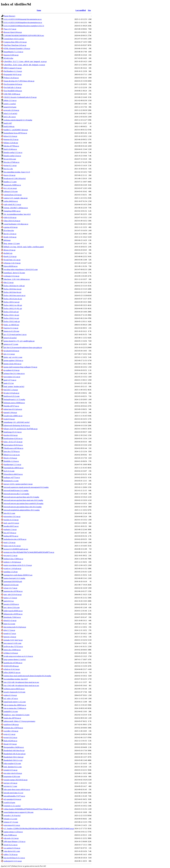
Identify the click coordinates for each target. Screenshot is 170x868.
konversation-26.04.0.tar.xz (13, 445)
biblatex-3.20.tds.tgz (11, 143)
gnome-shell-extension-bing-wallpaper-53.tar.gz (20, 367)
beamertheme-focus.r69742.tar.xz (15, 133)
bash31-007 (8, 123)
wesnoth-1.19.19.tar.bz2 (12, 816)
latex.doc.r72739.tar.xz (12, 451)
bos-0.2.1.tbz (8, 169)
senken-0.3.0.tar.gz (10, 695)
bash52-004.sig (9, 126)
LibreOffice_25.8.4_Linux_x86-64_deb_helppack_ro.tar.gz (24, 65)
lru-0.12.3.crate (9, 471)
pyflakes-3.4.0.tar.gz (11, 653)
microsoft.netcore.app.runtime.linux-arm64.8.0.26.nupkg (24, 503)
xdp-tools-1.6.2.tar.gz (11, 838)
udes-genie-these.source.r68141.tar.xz (17, 790)
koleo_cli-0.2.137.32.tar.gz (13, 442)
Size (89, 10)
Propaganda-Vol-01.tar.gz (13, 74)
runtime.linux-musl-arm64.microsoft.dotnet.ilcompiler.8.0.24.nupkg (27, 676)
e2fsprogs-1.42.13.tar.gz (12, 263)
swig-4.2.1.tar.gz (10, 734)
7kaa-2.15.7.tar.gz (10, 29)
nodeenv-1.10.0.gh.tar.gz (12, 562)
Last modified (81, 10)
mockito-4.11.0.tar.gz (11, 520)
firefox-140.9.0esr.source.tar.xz (15, 295)
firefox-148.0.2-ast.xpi (12, 302)
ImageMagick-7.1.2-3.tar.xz (13, 52)
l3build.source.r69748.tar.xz (14, 448)
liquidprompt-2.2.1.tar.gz (12, 464)
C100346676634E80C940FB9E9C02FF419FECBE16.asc (24, 35)
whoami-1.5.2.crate (11, 819)
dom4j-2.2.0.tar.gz (10, 256)
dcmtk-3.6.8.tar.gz (10, 237)
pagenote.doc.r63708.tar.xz (13, 591)
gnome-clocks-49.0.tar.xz (13, 364)
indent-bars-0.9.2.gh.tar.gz (13, 409)
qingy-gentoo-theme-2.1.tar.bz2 (15, 660)
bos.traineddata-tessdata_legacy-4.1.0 (17, 172)
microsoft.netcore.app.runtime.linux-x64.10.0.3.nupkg (23, 507)
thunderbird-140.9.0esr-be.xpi (14, 751)
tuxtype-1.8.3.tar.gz (11, 783)
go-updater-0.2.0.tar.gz (12, 370)
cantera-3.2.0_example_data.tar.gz (16, 198)
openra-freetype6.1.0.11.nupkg (14, 578)
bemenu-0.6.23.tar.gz (11, 139)
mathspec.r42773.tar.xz (12, 477)
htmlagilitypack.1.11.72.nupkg (14, 399)
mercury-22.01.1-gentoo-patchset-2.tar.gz (18, 484)
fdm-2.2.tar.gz (9, 282)
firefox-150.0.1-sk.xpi (11, 315)
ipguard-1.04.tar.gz (10, 412)
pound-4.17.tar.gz (10, 634)
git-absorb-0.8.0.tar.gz (11, 351)
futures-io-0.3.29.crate (12, 331)
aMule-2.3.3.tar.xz (10, 100)
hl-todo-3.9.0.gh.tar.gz (12, 393)
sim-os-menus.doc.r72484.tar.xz (15, 708)
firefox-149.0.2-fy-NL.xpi (13, 308)
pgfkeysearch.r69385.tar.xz (13, 611)
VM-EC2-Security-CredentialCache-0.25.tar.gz (20, 97)
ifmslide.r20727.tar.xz (11, 406)
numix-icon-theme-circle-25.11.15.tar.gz (18, 565)
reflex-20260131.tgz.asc (12, 673)
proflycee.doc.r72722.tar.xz (13, 647)
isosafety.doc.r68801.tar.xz (13, 416)
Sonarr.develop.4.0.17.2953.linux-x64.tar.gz (19, 81)
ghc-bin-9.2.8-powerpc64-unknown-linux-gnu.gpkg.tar (23, 347)
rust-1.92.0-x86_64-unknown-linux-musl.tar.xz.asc (21, 682)
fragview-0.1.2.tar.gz (11, 328)
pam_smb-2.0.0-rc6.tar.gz (13, 595)
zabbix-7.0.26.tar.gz (11, 855)
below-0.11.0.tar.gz (10, 136)
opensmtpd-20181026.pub (13, 582)
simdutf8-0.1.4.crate (11, 712)
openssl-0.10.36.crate (11, 585)
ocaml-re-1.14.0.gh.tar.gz (13, 569)
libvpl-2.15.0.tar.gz (10, 458)
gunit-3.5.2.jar (9, 383)
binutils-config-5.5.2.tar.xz (13, 152)
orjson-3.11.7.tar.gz (11, 588)
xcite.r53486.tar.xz (10, 835)
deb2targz (7, 240)
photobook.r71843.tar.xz (12, 617)
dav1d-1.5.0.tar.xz (10, 234)
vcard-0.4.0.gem (9, 803)
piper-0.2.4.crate (9, 624)
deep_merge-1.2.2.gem (12, 243)
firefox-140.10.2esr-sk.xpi (13, 299)
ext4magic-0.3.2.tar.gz (12, 276)
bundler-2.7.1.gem (10, 182)
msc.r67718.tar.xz (10, 533)
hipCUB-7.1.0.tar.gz (11, 390)
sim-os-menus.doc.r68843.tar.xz (15, 705)
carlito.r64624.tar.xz (11, 201)
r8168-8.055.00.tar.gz (11, 666)
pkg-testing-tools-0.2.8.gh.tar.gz (15, 627)
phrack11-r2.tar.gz (10, 621)
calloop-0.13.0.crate (11, 191)
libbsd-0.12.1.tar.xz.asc (12, 455)
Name (39, 10)
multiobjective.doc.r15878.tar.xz (15, 539)
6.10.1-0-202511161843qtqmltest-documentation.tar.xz (23, 22)
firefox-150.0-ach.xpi (11, 312)
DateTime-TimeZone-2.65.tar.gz (15, 45)
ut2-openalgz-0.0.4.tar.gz (12, 799)
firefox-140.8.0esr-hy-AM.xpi (14, 286)
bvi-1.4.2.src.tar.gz (10, 188)
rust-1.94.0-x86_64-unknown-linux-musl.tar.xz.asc (21, 686)
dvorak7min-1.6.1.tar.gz (12, 260)
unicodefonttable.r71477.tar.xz (14, 796)
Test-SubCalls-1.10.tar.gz (13, 87)
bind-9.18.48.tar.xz (10, 149)
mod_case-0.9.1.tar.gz (11, 523)
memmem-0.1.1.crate (11, 481)
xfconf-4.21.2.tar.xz (11, 845)
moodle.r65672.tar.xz (11, 526)
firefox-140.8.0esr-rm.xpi (13, 289)
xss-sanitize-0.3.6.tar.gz (12, 848)
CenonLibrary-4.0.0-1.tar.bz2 (14, 39)
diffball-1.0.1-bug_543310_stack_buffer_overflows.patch (24, 247)
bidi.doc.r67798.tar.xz (11, 146)
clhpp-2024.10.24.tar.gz (12, 221)
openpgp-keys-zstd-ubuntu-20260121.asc (18, 575)
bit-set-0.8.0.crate (10, 159)
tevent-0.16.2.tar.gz (11, 738)
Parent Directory (10, 16)
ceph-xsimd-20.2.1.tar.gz (12, 204)
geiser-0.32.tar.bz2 (10, 338)
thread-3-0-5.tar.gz (10, 744)
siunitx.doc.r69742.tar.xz (12, 718)
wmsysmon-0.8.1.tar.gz (12, 825)
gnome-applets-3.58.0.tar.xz (13, 360)
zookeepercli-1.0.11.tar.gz (13, 861)
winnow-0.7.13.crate (11, 822)
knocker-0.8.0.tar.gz (11, 435)
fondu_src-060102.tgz (11, 325)
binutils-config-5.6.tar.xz (12, 156)
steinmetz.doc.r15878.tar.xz (13, 728)
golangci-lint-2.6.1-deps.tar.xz (14, 373)
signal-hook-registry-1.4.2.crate (15, 702)
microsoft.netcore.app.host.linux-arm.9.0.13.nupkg (21, 497)
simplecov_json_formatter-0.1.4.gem (17, 715)
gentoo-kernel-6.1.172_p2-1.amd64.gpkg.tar (19, 341)
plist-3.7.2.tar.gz (9, 630)
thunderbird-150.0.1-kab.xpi (14, 757)
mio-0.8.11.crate (9, 513)
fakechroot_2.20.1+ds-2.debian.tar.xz (17, 279)
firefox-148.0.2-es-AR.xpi (13, 305)
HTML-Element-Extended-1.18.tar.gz (17, 48)
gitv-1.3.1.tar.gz (9, 354)
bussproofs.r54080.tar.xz (12, 185)
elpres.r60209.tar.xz (11, 266)
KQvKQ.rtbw (9, 58)
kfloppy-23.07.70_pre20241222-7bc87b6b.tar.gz (21, 429)
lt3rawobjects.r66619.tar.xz (13, 474)
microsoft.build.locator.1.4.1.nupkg (16, 490)
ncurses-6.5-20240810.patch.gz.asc (16, 549)
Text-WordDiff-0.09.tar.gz (13, 91)
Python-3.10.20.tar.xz (11, 78)
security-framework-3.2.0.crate (15, 692)
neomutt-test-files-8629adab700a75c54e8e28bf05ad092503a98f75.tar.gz (29, 552)
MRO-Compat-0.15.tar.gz (13, 68)
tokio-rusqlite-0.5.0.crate (12, 764)
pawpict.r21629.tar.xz (11, 604)
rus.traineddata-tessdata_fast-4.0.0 (16, 679)
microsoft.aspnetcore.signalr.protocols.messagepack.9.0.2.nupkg (26, 487)
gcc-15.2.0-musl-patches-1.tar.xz (15, 334)
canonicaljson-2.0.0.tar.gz (13, 195)
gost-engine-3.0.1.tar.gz (12, 377)
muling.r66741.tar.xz (11, 536)
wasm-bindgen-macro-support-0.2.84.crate (19, 812)
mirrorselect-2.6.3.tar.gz (12, 516)
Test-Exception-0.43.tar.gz (13, 84)
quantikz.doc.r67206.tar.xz (13, 663)
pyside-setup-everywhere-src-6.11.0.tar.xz (18, 656)
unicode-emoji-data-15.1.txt (13, 793)
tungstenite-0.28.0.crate (12, 777)
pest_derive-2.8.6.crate (12, 608)
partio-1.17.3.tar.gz (10, 598)
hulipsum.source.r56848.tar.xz (14, 403)
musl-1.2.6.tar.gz (10, 542)
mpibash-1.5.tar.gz (10, 529)
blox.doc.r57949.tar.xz (12, 162)
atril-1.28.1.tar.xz (10, 117)
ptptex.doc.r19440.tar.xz (12, 650)
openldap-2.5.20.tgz (11, 572)
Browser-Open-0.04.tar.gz (13, 32)
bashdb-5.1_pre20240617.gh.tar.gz (16, 130)
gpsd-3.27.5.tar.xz (10, 380)
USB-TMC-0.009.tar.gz (12, 94)
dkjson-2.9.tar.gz (10, 250)
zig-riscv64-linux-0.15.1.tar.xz (14, 858)
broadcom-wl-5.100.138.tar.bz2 (15, 178)
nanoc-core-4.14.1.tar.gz (12, 546)
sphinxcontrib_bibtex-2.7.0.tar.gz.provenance (20, 721)
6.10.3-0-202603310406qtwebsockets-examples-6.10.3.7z (24, 26)
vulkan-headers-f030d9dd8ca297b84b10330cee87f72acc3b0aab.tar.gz (28, 809)
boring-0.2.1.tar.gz (10, 165)
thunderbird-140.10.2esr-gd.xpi (15, 754)
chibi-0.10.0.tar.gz (10, 217)
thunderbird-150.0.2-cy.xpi (13, 760)
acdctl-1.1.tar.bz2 (10, 104)
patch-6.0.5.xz (9, 601)
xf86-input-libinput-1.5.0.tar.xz (15, 842)
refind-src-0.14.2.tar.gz (12, 669)
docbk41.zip (8, 253)
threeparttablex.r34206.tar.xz (14, 747)
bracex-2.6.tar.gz (10, 175)
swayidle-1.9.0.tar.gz (11, 731)
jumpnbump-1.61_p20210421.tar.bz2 (17, 422)
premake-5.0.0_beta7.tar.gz (13, 640)
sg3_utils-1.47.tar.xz (11, 699)
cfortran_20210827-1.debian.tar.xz (16, 208)
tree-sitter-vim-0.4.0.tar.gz (13, 773)
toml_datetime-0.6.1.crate (13, 767)
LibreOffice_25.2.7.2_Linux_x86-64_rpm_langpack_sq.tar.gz (25, 61)
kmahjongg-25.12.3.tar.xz (13, 432)
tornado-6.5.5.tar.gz (11, 770)
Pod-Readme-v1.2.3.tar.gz (13, 71)
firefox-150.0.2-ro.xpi (11, 318)
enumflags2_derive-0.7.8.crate (14, 273)
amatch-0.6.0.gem (10, 107)
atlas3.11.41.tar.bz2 (11, 113)
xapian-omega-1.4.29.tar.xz (13, 832)
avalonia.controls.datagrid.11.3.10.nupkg (18, 120)
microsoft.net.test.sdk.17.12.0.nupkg (16, 494)
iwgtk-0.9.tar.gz (9, 419)
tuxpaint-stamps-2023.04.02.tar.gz (16, 780)
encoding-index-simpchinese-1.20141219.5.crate (21, 269)
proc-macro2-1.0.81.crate (13, 643)
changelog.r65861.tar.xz (12, 211)
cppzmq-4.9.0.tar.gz (11, 227)
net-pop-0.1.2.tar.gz (11, 556)
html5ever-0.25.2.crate (12, 396)
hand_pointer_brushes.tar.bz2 (14, 386)
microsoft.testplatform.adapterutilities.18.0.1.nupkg (22, 510)
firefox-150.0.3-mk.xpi (12, 321)
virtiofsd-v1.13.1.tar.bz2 (12, 806)
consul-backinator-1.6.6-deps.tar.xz (16, 224)
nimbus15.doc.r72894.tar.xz (13, 559)
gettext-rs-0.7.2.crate (11, 344)
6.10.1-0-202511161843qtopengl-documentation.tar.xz (23, 19)
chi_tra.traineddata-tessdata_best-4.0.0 (17, 214)
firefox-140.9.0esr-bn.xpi (13, 292)
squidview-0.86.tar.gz (11, 725)
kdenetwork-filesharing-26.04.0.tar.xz (17, 425)
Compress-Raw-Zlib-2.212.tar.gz (15, 42)
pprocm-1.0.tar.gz (10, 637)
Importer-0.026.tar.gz (11, 55)
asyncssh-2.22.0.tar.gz (11, 110)
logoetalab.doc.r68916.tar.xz (14, 468)
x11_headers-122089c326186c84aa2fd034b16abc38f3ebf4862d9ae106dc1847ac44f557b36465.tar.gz (39, 829)
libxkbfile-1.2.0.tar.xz (11, 461)
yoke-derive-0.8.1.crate (12, 851)
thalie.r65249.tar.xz (11, 741)
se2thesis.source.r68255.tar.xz (14, 689)
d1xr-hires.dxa (9, 230)
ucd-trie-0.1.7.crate (10, 786)
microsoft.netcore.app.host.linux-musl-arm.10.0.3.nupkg (23, 500)
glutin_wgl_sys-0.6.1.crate (13, 357)
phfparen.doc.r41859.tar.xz (13, 614)
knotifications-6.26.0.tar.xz (13, 438)
